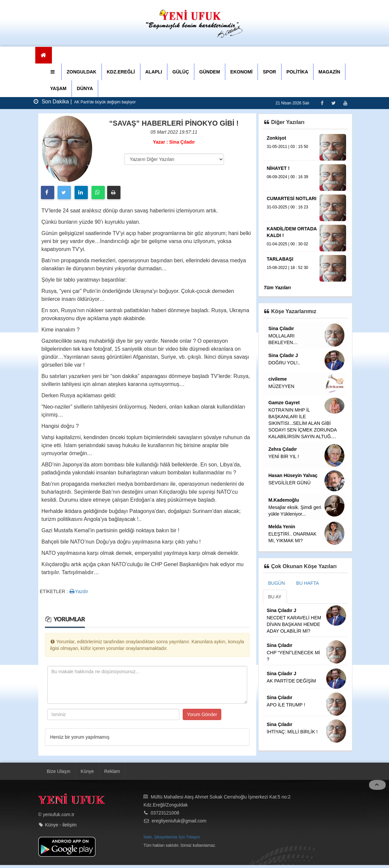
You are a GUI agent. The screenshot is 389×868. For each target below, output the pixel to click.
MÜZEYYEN (282, 386)
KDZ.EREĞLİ (121, 72)
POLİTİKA (297, 72)
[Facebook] (322, 103)
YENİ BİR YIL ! (284, 456)
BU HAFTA (307, 583)
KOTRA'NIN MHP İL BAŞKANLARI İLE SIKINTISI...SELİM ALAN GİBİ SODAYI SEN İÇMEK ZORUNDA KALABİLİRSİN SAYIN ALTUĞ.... (303, 423)
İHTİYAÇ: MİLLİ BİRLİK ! (292, 732)
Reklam (112, 771)
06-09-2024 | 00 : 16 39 (288, 177)
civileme (278, 379)
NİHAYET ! (278, 168)
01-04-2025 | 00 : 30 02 (288, 244)
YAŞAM (58, 88)
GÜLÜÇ (181, 72)
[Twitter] (334, 103)
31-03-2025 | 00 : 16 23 (288, 207)
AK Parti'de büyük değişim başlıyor (104, 102)
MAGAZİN (329, 72)
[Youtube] (345, 103)
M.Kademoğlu (284, 500)
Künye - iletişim (61, 825)
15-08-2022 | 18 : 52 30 (288, 268)
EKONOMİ (241, 72)
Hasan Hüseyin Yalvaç (293, 475)
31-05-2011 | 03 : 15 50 (288, 147)
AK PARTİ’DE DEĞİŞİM (292, 681)
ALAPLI (154, 72)
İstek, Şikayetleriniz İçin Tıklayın (172, 837)
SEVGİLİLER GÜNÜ (290, 483)
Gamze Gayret (284, 403)
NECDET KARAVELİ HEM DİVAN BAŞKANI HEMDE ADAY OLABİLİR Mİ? (294, 624)
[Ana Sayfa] (44, 55)
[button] (53, 72)
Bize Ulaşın (59, 771)
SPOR (270, 72)
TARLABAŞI (280, 259)
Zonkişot (277, 138)
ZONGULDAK (81, 72)
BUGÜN (277, 583)
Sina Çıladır (281, 328)
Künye (87, 771)
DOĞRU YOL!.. (284, 363)
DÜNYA (85, 88)
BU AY (275, 597)
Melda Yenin (282, 527)
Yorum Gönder (202, 714)
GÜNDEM (210, 72)
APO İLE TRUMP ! (286, 705)
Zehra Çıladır (283, 449)
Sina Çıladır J (283, 355)
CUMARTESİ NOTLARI (292, 198)
